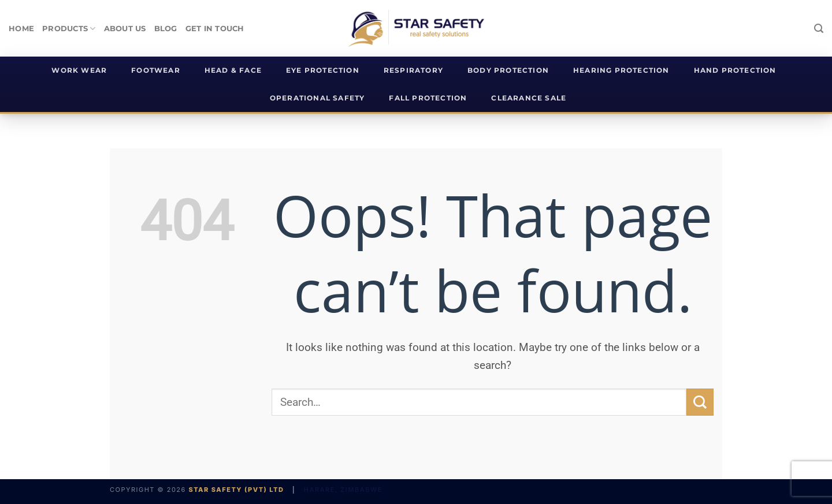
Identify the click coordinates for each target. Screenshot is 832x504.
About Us (125, 29)
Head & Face (233, 70)
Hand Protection (735, 70)
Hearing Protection (621, 70)
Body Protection (508, 70)
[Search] (819, 29)
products (69, 29)
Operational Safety (317, 98)
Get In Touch (215, 29)
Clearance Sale (529, 98)
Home (21, 29)
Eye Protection (323, 70)
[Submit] (700, 402)
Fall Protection (428, 98)
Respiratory (413, 70)
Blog (166, 29)
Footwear (156, 70)
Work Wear (79, 70)
